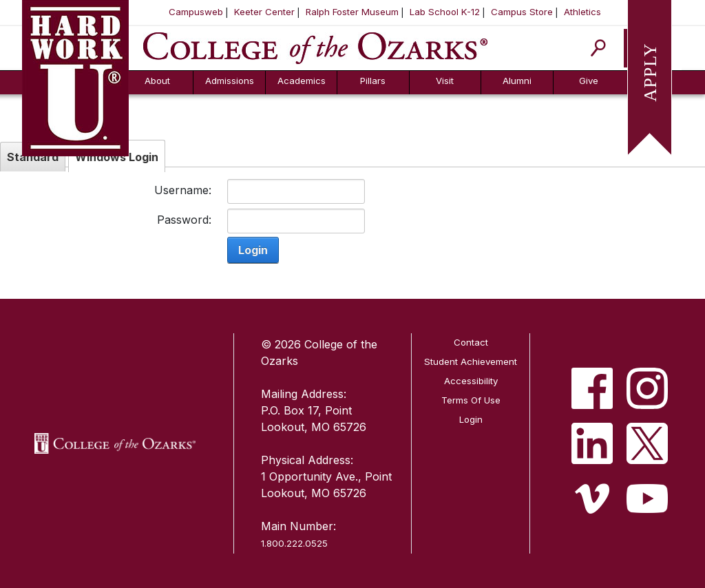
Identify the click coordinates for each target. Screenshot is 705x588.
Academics (302, 81)
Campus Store (522, 12)
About (157, 81)
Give (589, 81)
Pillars (373, 81)
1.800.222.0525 (294, 543)
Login (253, 250)
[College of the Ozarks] (315, 47)
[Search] (599, 48)
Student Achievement (471, 361)
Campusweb (196, 12)
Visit (445, 81)
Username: (183, 190)
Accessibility (471, 381)
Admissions (230, 81)
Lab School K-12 (445, 12)
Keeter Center (264, 12)
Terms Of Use (471, 400)
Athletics (582, 12)
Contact (471, 342)
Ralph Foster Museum (352, 12)
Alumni (517, 81)
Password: (184, 220)
